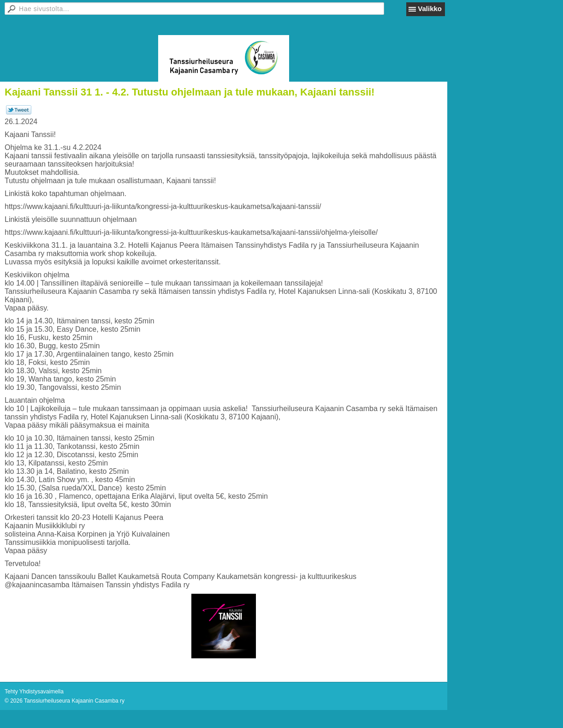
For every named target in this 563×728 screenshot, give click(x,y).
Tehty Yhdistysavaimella (34, 692)
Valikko (430, 9)
